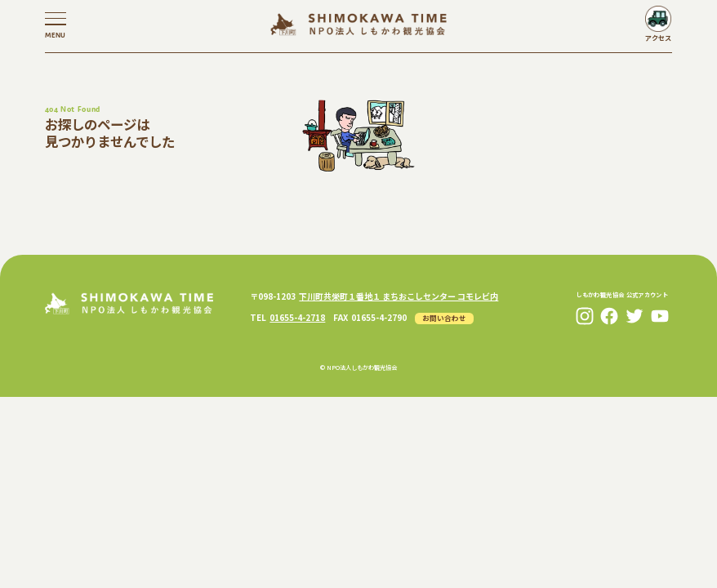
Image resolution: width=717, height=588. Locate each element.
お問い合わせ (444, 318)
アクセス (658, 38)
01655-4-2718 (297, 317)
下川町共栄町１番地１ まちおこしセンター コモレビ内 (399, 296)
